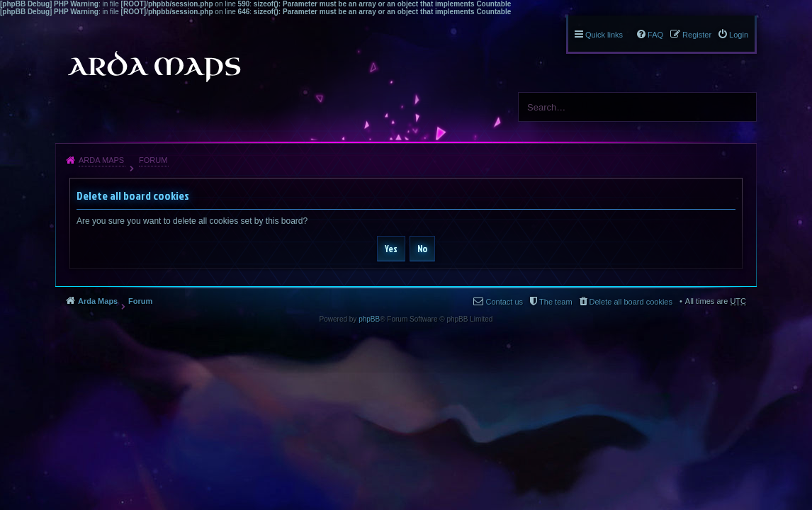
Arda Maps (101, 160)
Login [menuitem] (739, 35)
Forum (153, 160)
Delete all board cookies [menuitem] (631, 302)
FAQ (655, 35)
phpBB (369, 319)
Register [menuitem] (697, 35)
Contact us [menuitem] (504, 302)
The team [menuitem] (556, 302)
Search (740, 107)
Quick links (604, 35)
